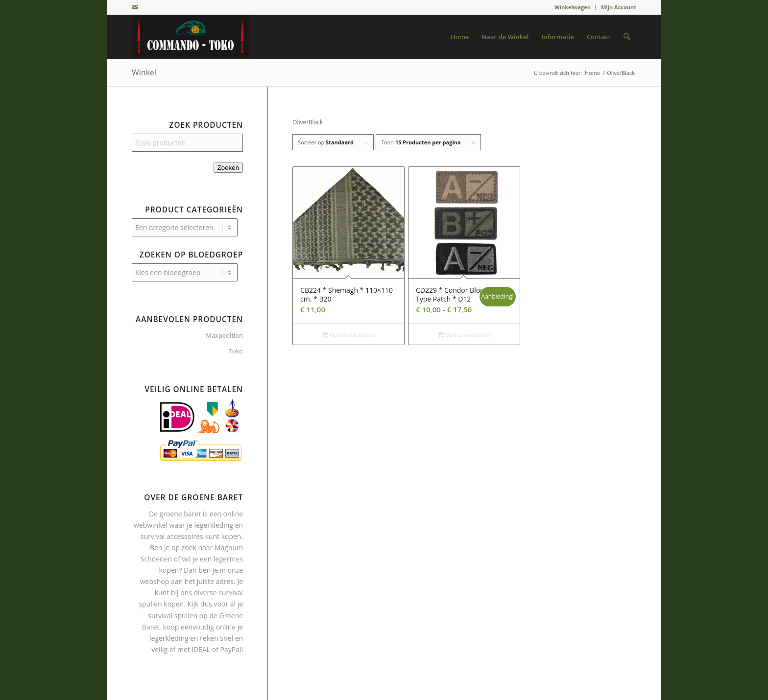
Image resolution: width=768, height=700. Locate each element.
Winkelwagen (573, 7)
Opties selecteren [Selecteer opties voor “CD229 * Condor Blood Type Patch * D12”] (464, 335)
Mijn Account (619, 7)
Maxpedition (224, 335)
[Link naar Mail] (135, 7)
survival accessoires (172, 536)
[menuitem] (573, 7)
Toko (236, 351)
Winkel (144, 72)
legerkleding (214, 525)
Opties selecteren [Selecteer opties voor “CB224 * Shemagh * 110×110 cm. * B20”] (348, 335)
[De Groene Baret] (191, 37)
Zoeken (228, 168)
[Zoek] (627, 37)
